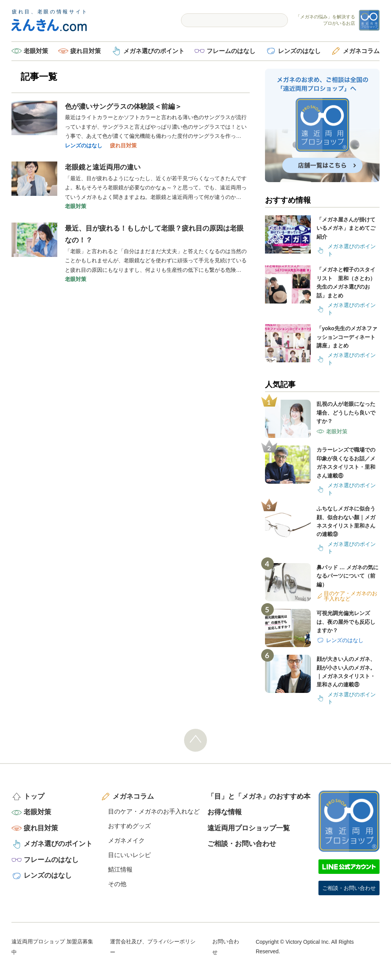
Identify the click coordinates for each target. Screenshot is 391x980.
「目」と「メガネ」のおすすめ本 (259, 796)
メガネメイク (126, 840)
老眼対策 (36, 51)
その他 (117, 884)
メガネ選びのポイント (154, 51)
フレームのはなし (231, 51)
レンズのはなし (299, 51)
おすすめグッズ (129, 826)
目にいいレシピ (129, 855)
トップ (34, 796)
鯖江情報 (120, 869)
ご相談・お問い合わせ (242, 844)
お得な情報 (225, 812)
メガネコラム (361, 51)
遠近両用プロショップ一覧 (249, 828)
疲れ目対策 (86, 51)
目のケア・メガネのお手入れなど (154, 811)
